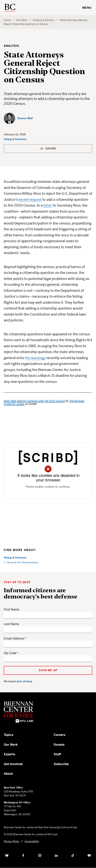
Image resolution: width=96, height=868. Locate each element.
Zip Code (10, 653)
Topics (9, 735)
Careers (60, 735)
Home (7, 20)
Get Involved (13, 764)
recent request (30, 200)
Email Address (14, 639)
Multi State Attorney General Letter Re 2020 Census (34, 401)
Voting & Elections (15, 139)
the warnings (35, 358)
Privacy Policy (12, 841)
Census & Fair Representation (22, 562)
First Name (12, 609)
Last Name (11, 624)
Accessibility (32, 841)
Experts (10, 754)
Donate (59, 745)
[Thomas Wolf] (18, 118)
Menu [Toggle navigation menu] (87, 8)
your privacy (25, 681)
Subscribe (61, 764)
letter (48, 205)
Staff (57, 754)
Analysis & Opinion (43, 20)
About (8, 774)
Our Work (22, 20)
